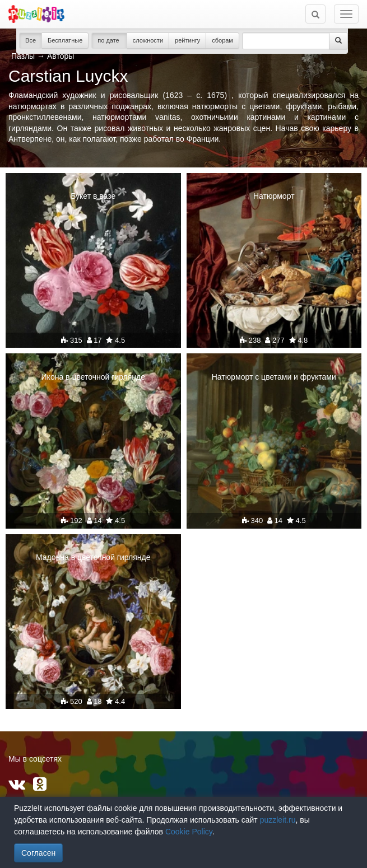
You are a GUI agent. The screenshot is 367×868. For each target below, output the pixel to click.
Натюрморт (274, 196)
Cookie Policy (189, 832)
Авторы (61, 56)
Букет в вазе (93, 196)
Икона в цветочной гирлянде (93, 377)
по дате (109, 40)
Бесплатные (65, 40)
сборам (222, 40)
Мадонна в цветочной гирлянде (93, 557)
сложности (148, 40)
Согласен (38, 853)
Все (31, 40)
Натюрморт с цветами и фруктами (274, 377)
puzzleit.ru (278, 820)
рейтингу (187, 40)
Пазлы (23, 56)
